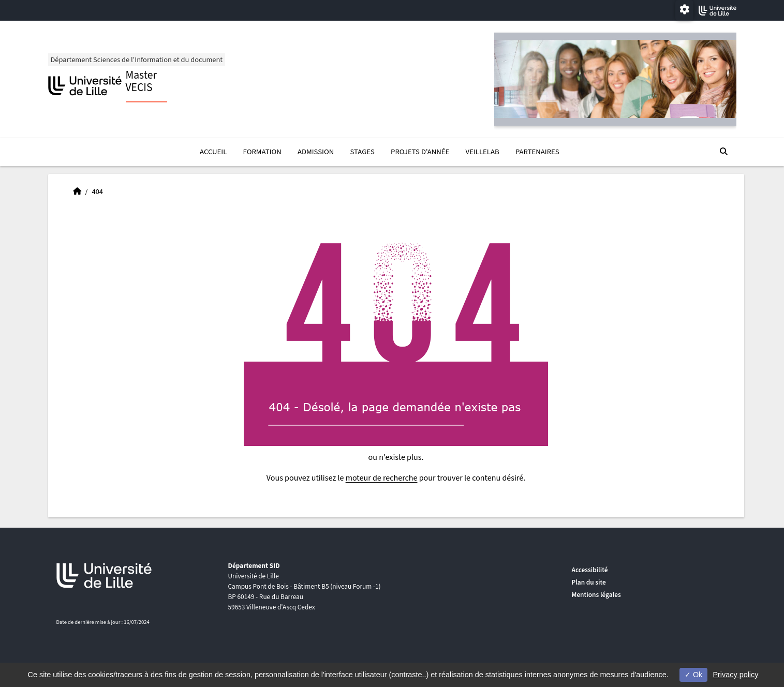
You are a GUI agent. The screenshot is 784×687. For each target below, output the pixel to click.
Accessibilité (590, 570)
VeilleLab (483, 152)
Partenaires (537, 152)
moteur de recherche (382, 478)
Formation (262, 152)
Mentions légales (596, 595)
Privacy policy (735, 675)
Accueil (213, 152)
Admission (316, 152)
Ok (693, 675)
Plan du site (589, 582)
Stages (362, 152)
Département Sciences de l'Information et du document (137, 60)
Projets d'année (420, 152)
